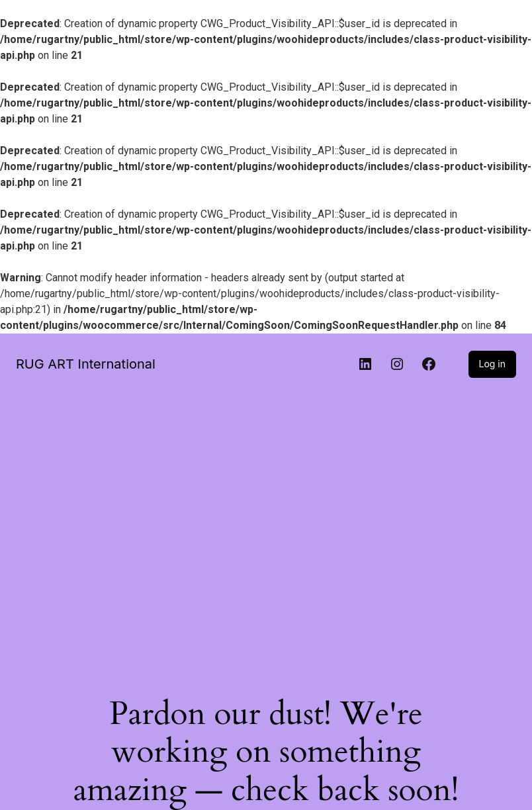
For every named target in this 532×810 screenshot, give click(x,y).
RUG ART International (86, 364)
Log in (493, 364)
